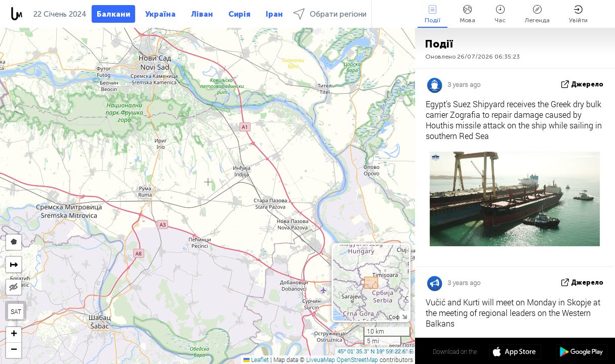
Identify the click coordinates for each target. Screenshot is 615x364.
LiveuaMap (321, 359)
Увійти (578, 14)
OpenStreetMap (357, 359)
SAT (16, 311)
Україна (160, 14)
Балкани (113, 14)
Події (433, 14)
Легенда (537, 14)
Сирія (239, 14)
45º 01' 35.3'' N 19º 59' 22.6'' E (375, 351)
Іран (274, 14)
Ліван (202, 14)
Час (500, 14)
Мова (467, 14)
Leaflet (256, 359)
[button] (14, 335)
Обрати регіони (330, 14)
